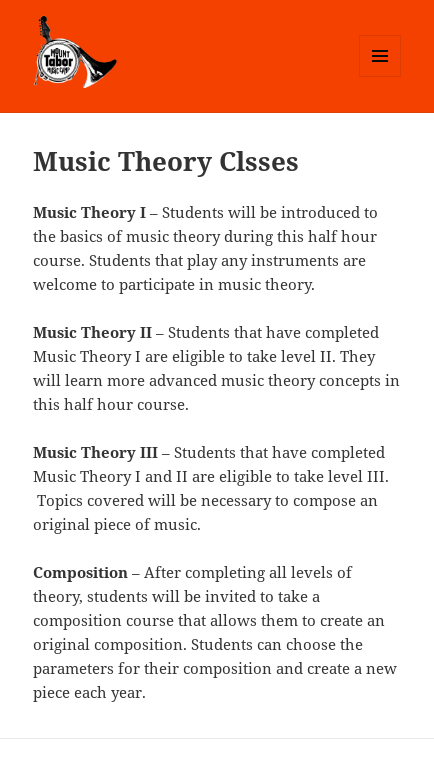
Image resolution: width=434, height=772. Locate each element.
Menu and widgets (380, 76)
